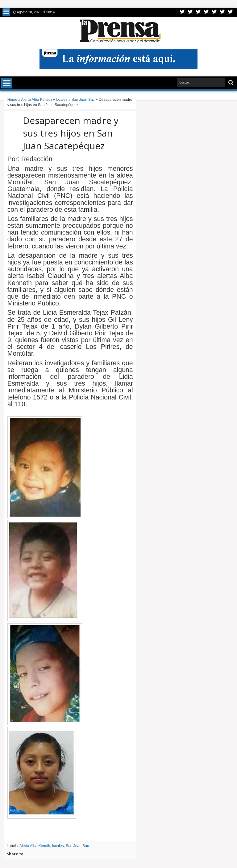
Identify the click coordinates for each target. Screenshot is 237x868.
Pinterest (231, 12)
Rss (206, 12)
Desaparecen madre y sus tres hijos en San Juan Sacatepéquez (71, 133)
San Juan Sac (77, 846)
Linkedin (214, 12)
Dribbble (222, 12)
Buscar (230, 83)
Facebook (190, 12)
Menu (6, 12)
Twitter (182, 12)
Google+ (198, 12)
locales (58, 846)
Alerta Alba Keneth (35, 846)
